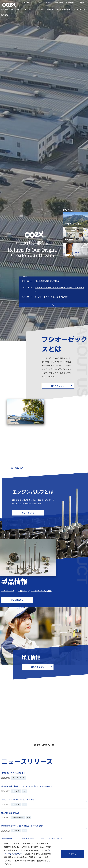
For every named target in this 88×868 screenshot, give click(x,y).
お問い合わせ (59, 3)
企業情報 (5, 9)
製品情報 (40, 9)
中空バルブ (23, 591)
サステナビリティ (80, 9)
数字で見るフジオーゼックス (22, 9)
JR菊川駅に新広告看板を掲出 (47, 281)
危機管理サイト (71, 3)
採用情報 (5, 15)
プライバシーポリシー (44, 3)
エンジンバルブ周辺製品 (41, 591)
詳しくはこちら (58, 386)
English (82, 3)
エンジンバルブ (8, 591)
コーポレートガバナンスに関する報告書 (51, 297)
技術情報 (50, 9)
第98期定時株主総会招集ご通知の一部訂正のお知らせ (23, 826)
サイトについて (29, 3)
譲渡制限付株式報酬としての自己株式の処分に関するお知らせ (27, 786)
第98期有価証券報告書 (10, 813)
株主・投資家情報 (63, 9)
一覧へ (53, 305)
